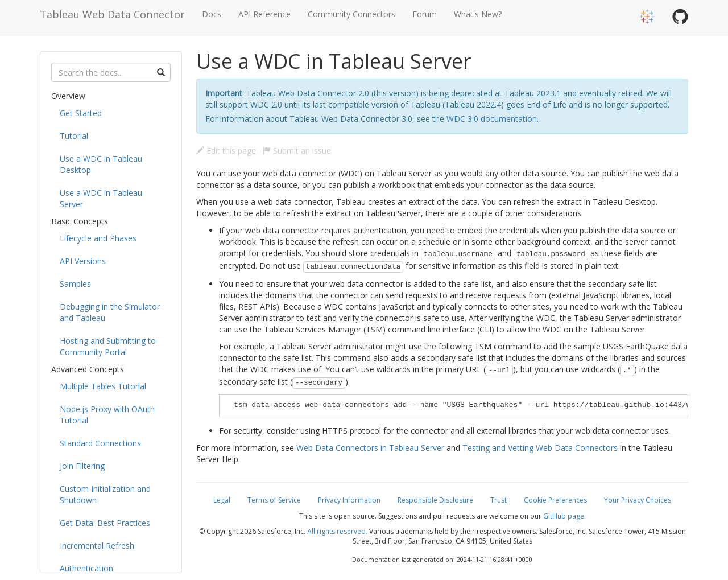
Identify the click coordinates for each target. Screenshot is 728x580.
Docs (212, 14)
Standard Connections (100, 443)
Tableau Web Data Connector (112, 14)
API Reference (264, 14)
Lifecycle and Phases (98, 238)
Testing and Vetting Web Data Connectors (540, 448)
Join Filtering (82, 466)
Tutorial (74, 136)
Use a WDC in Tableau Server (101, 198)
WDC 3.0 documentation (492, 119)
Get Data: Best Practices (105, 523)
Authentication (86, 568)
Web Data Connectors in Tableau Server (370, 448)
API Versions (83, 261)
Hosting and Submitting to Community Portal (108, 346)
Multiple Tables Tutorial (103, 386)
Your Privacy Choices (638, 500)
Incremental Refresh (97, 546)
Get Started (81, 113)
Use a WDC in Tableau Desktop (101, 164)
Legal (222, 500)
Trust (499, 500)
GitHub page (564, 516)
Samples (75, 284)
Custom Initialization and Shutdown (105, 494)
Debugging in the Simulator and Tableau (110, 312)
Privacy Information (349, 500)
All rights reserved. (337, 531)
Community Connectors (351, 14)
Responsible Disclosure (435, 500)
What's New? (478, 14)
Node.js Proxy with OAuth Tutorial (107, 415)
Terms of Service (274, 500)
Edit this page (226, 151)
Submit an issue (297, 151)
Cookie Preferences (555, 500)
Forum (425, 14)
